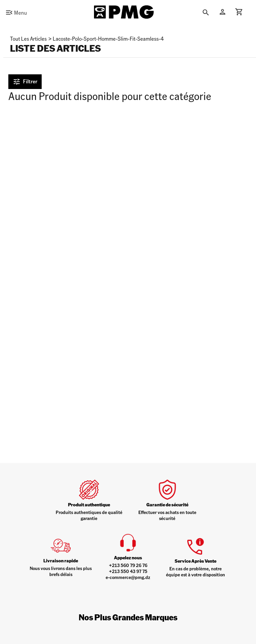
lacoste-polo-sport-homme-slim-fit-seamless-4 (108, 38)
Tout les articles (28, 38)
